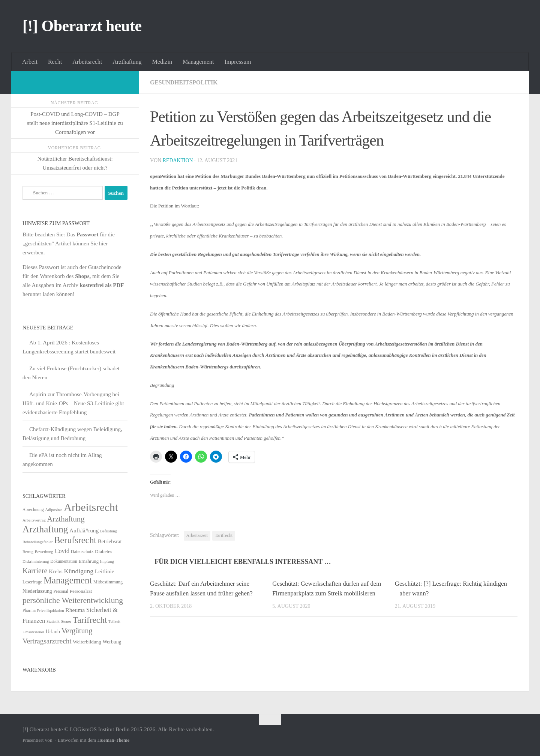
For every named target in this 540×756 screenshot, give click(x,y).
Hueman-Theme (114, 740)
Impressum (238, 62)
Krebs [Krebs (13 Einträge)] (56, 571)
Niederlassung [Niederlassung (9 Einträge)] (37, 591)
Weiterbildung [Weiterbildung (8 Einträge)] (87, 642)
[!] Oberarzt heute (82, 26)
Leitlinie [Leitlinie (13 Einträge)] (105, 571)
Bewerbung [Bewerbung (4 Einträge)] (44, 552)
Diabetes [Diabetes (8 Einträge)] (103, 551)
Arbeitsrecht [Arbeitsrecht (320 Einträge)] (91, 507)
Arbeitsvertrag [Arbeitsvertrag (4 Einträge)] (34, 520)
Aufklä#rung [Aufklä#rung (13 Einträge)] (84, 530)
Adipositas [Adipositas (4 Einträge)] (54, 510)
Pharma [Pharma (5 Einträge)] (29, 610)
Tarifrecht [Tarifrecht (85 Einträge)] (90, 620)
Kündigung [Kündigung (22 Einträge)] (79, 571)
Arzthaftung (127, 62)
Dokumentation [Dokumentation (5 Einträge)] (64, 561)
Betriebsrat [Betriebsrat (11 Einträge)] (110, 541)
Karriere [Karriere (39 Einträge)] (35, 571)
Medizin (162, 62)
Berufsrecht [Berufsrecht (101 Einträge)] (75, 540)
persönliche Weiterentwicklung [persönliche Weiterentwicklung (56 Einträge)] (73, 600)
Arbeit (30, 62)
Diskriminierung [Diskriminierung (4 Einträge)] (36, 561)
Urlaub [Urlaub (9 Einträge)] (53, 632)
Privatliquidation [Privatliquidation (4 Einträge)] (51, 611)
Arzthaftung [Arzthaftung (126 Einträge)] (45, 529)
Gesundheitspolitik (184, 82)
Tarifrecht (224, 535)
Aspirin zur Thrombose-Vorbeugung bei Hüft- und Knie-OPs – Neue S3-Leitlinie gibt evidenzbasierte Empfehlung (73, 403)
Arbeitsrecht (87, 62)
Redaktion (178, 160)
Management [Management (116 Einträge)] (68, 580)
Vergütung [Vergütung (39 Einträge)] (77, 631)
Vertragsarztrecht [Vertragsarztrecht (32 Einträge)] (47, 641)
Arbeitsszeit (197, 535)
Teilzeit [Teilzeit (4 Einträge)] (114, 621)
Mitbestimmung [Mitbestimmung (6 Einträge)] (108, 582)
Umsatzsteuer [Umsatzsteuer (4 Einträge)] (33, 632)
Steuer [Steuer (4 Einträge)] (66, 621)
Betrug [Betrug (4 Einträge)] (28, 552)
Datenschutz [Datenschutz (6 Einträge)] (82, 552)
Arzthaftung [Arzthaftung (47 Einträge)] (66, 519)
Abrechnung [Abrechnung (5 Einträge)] (33, 510)
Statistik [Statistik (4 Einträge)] (53, 621)
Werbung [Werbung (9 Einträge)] (112, 642)
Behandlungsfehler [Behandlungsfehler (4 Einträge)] (38, 542)
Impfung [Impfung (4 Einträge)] (107, 561)
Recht (55, 62)
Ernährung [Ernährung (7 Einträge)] (88, 561)
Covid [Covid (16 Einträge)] (62, 551)
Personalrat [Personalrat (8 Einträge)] (81, 591)
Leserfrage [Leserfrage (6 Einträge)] (32, 582)
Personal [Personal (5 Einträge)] (61, 591)
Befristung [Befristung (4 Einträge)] (109, 531)
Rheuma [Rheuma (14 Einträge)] (75, 610)
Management (198, 62)
